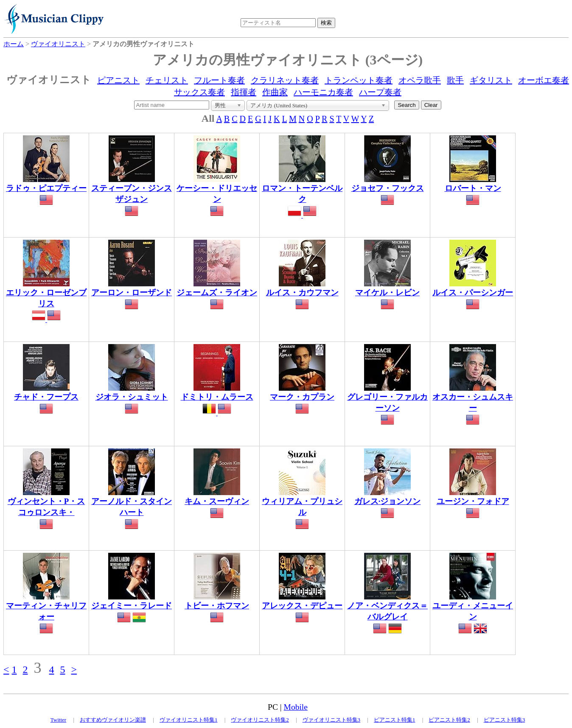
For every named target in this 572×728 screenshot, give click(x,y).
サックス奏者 (199, 92)
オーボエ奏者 (544, 80)
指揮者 (244, 92)
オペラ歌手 (420, 80)
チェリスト (167, 80)
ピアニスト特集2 (449, 720)
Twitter (58, 720)
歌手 (455, 80)
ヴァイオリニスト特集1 (189, 720)
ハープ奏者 (380, 92)
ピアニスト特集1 (395, 720)
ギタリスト (491, 80)
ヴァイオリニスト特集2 (260, 720)
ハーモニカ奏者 (323, 92)
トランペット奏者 (359, 80)
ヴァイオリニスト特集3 (332, 720)
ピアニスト (118, 80)
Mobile (296, 707)
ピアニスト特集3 (505, 720)
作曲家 (275, 92)
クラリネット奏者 (285, 80)
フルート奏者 (219, 80)
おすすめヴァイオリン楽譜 (113, 720)
